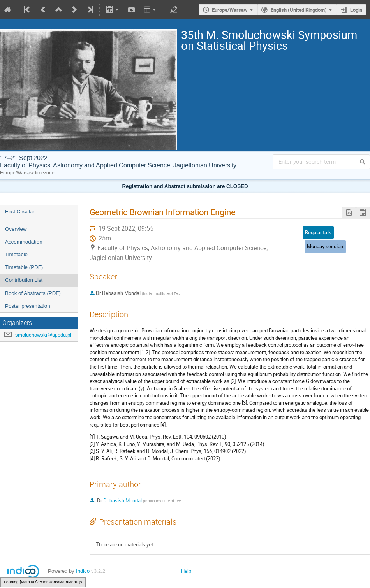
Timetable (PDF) (24, 267)
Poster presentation (28, 306)
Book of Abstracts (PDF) (33, 293)
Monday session (325, 246)
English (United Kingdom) (299, 10)
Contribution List (24, 280)
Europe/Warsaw (230, 10)
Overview (16, 229)
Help (186, 571)
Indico (83, 571)
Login (356, 10)
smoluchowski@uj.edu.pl (43, 335)
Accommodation (24, 242)
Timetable (16, 254)
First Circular (20, 212)
